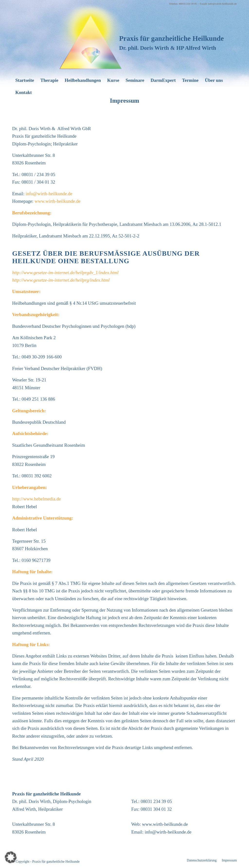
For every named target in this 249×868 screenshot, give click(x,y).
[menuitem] (25, 80)
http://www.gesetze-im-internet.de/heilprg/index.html (61, 280)
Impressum (124, 101)
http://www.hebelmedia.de (36, 499)
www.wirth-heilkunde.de (58, 201)
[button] (11, 857)
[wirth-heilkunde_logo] (91, 36)
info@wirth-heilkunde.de (49, 194)
